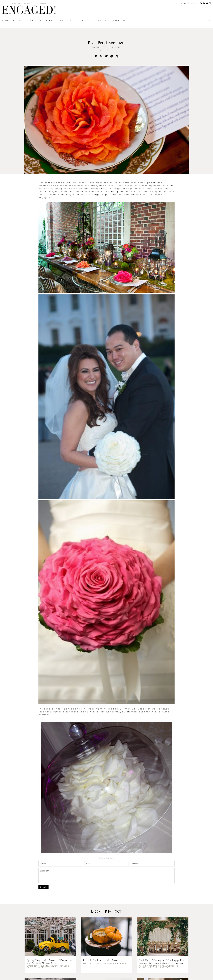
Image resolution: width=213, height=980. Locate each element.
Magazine (119, 20)
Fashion (36, 20)
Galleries (87, 20)
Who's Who (68, 20)
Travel (51, 20)
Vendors (8, 20)
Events (103, 20)
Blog (22, 20)
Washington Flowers (106, 47)
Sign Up (194, 3)
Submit (43, 887)
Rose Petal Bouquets (107, 43)
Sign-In (183, 3)
